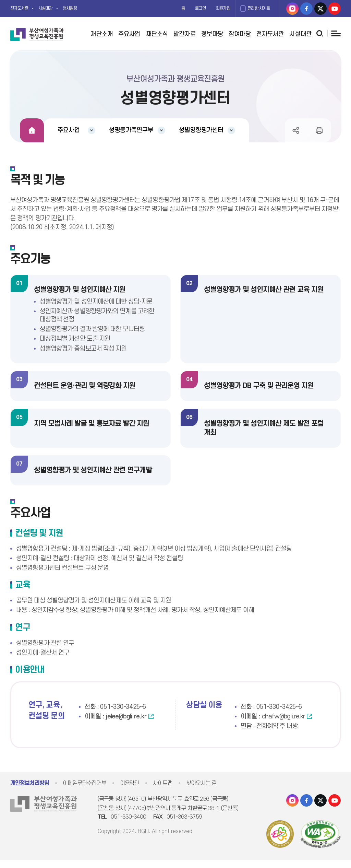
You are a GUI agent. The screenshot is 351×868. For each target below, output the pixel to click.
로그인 (189, 8)
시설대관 (52, 8)
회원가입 (215, 8)
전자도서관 (22, 8)
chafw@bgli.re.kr (283, 725)
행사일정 (80, 8)
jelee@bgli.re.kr (126, 725)
